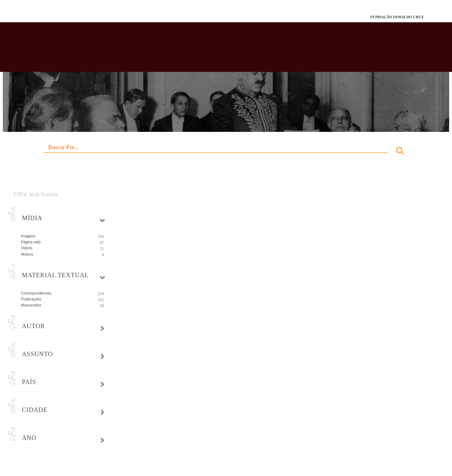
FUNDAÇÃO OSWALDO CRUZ (397, 17)
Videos (27, 248)
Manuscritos (31, 305)
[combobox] (226, 152)
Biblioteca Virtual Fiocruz (196, 50)
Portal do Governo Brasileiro (49, 8)
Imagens (28, 236)
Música (27, 254)
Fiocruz (44, 17)
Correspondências (36, 293)
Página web (31, 242)
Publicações (31, 299)
